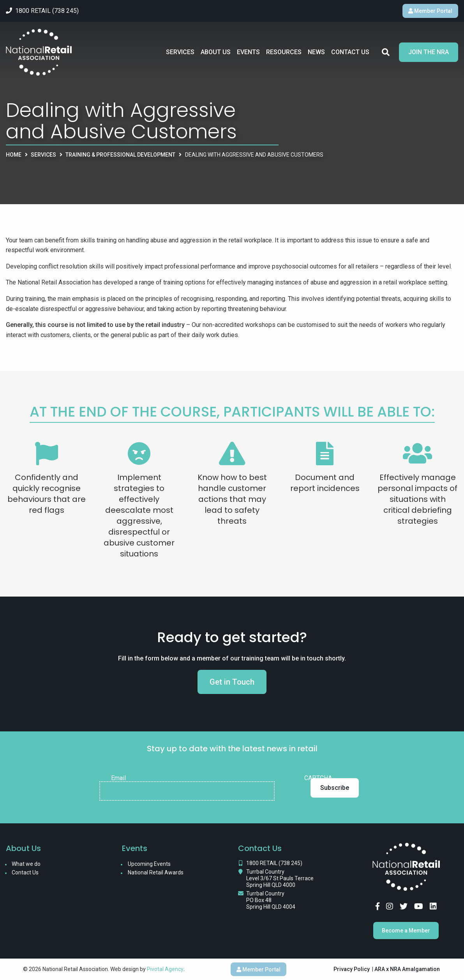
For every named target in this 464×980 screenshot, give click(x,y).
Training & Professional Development (120, 155)
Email (118, 778)
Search (386, 52)
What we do (26, 864)
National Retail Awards (156, 872)
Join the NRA (429, 52)
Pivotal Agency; (166, 969)
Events (248, 52)
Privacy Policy (352, 969)
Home (14, 155)
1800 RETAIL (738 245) (274, 863)
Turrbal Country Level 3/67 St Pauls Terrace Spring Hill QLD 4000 (280, 878)
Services (180, 52)
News (316, 52)
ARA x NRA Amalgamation (407, 969)
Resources (284, 52)
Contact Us (350, 52)
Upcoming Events (149, 864)
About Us (216, 52)
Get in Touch (232, 682)
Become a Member (406, 931)
